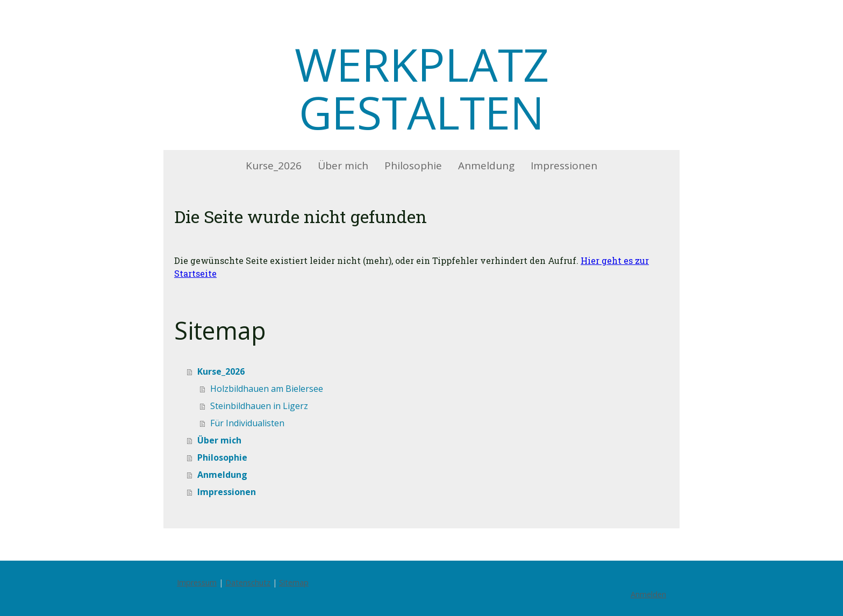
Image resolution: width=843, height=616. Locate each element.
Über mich (343, 166)
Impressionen (564, 166)
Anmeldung (486, 166)
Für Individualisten (247, 423)
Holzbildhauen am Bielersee (267, 389)
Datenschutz (248, 582)
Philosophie (413, 166)
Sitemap (294, 582)
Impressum (197, 582)
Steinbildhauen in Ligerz (259, 406)
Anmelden (648, 594)
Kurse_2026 (274, 166)
